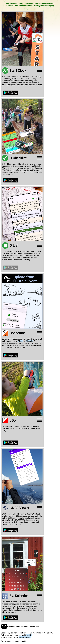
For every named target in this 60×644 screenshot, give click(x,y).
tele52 (29, 635)
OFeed (21, 341)
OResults (30, 341)
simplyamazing (25, 637)
